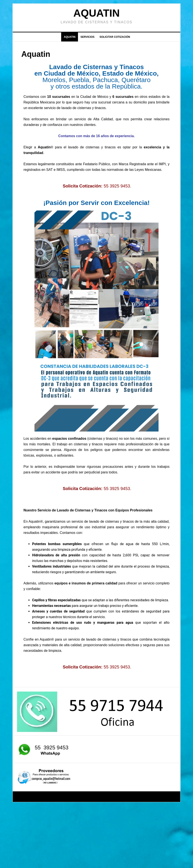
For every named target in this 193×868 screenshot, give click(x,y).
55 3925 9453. (117, 186)
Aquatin (96, 13)
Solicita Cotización (82, 186)
